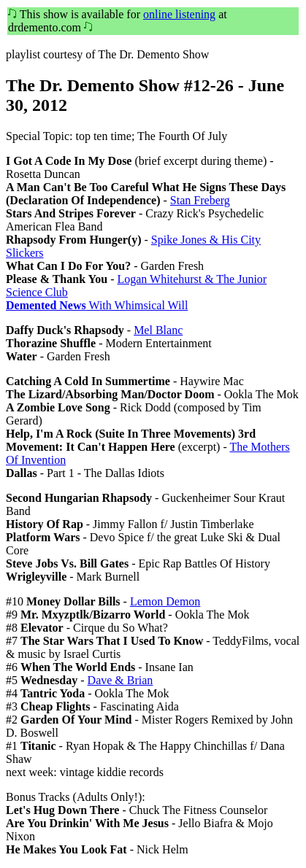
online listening (179, 14)
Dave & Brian (121, 680)
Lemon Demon (165, 601)
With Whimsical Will (97, 305)
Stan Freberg (200, 200)
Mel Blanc (158, 330)
